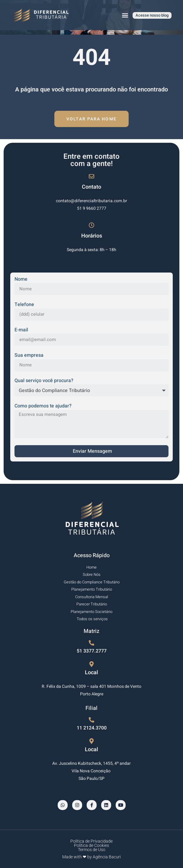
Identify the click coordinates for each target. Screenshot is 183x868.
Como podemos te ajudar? (43, 407)
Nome (21, 280)
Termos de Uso (92, 850)
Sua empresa (29, 356)
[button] (125, 15)
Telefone (24, 305)
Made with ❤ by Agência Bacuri (91, 857)
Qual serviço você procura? (44, 381)
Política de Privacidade (91, 841)
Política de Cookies (91, 845)
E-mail (21, 330)
